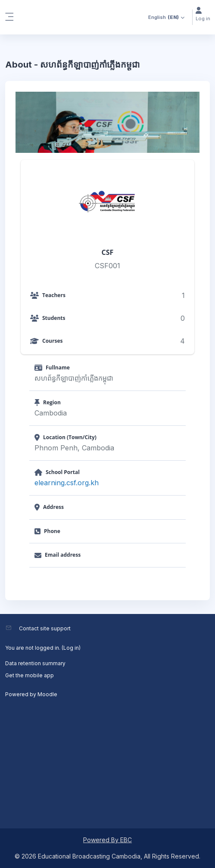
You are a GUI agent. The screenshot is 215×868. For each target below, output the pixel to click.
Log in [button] (203, 14)
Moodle (47, 694)
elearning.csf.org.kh (67, 483)
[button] (164, 17)
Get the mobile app (30, 675)
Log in (71, 648)
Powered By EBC (107, 840)
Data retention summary (35, 663)
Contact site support (45, 628)
